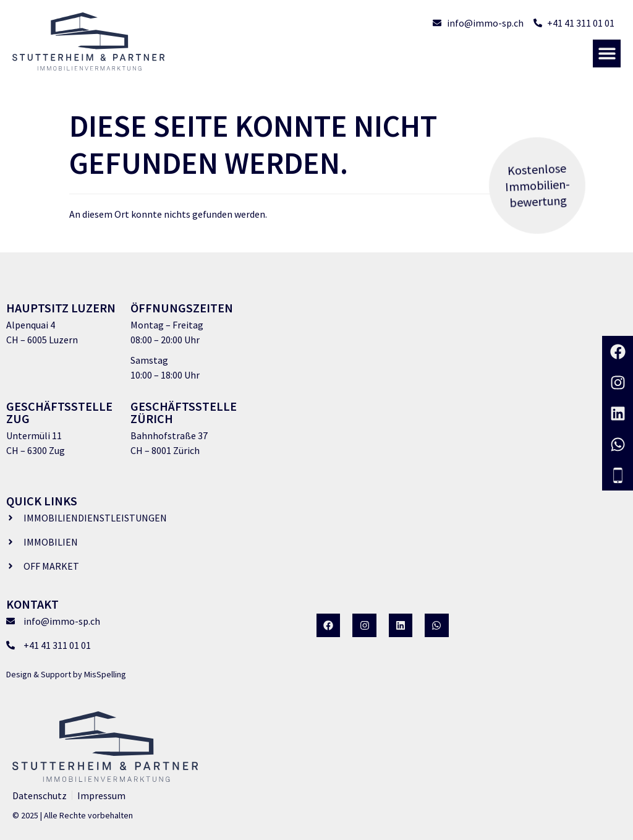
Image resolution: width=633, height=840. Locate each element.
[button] (607, 54)
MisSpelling (105, 674)
